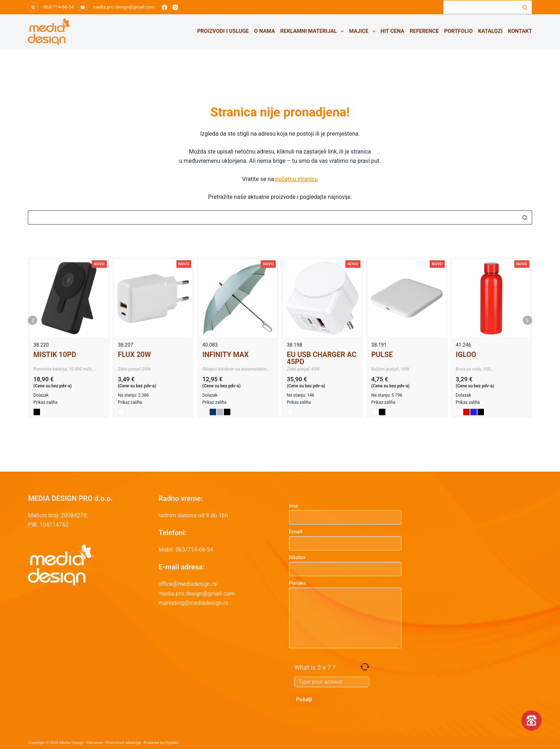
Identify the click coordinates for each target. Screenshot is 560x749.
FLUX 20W (134, 355)
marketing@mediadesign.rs (193, 603)
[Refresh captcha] (365, 667)
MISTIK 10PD (55, 355)
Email (345, 537)
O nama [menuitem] (265, 31)
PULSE (382, 355)
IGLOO (466, 355)
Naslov (345, 563)
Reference (424, 31)
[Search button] (525, 7)
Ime (345, 512)
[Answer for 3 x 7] (332, 682)
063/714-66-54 (59, 7)
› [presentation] (527, 320)
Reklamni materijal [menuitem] (313, 31)
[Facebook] (164, 7)
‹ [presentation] (33, 320)
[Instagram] (175, 7)
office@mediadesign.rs (188, 584)
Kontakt (520, 31)
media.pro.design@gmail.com (124, 7)
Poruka (345, 614)
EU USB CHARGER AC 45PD (322, 358)
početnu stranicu (297, 179)
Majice (363, 31)
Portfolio (459, 31)
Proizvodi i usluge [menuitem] (223, 31)
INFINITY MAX (225, 355)
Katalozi (491, 31)
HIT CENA (392, 31)
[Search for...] (480, 7)
